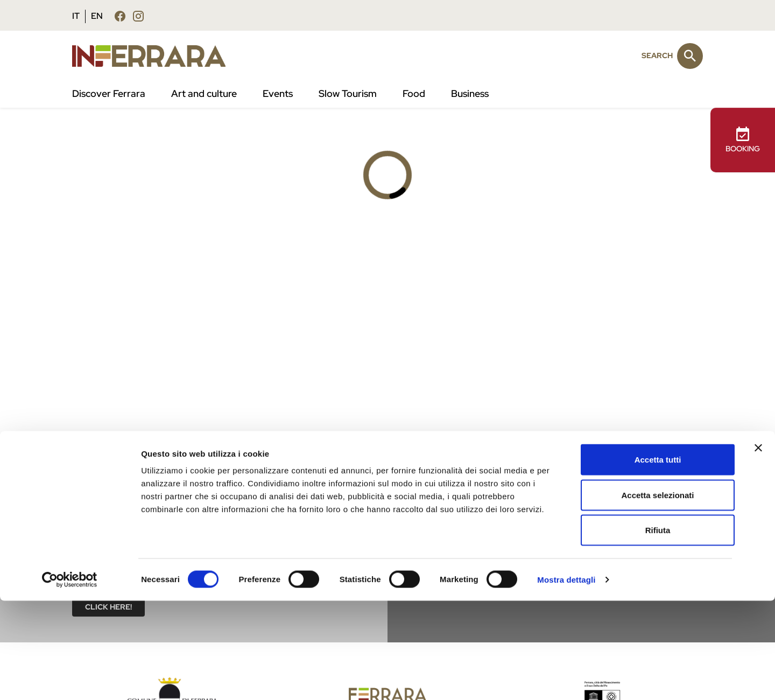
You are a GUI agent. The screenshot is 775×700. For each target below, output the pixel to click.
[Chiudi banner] (758, 547)
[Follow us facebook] (120, 16)
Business (470, 94)
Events (278, 94)
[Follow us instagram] (138, 16)
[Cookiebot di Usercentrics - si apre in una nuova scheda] (70, 679)
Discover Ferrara (109, 94)
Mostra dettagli (566, 679)
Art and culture (204, 94)
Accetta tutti (658, 559)
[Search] (690, 57)
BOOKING (743, 140)
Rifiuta (658, 629)
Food (414, 94)
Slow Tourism (348, 94)
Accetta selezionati (657, 594)
